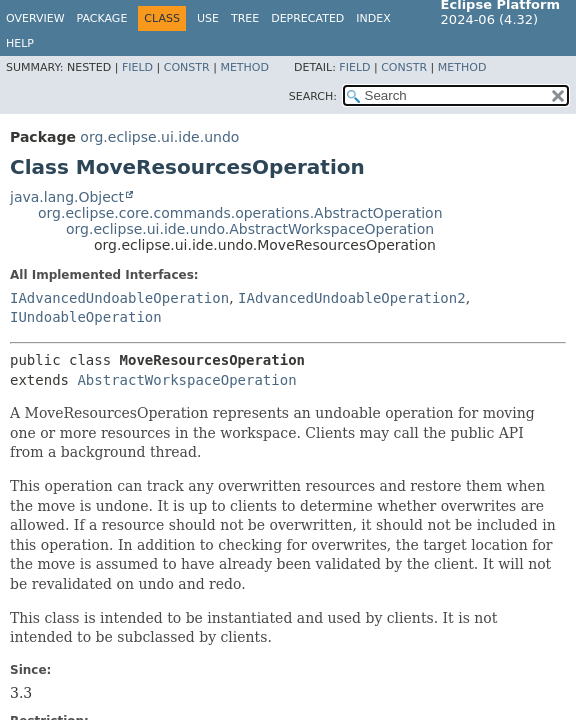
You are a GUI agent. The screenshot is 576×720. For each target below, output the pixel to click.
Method (244, 67)
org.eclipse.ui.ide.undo (159, 137)
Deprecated (307, 18)
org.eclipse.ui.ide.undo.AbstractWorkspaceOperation (250, 229)
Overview (35, 18)
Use (208, 18)
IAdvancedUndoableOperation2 (352, 298)
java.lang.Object (67, 197)
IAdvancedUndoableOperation (119, 298)
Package (102, 18)
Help (20, 43)
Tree (245, 18)
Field (137, 67)
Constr (187, 67)
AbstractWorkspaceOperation (186, 380)
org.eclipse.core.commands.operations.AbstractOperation (240, 213)
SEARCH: (313, 96)
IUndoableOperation (86, 317)
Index (373, 18)
